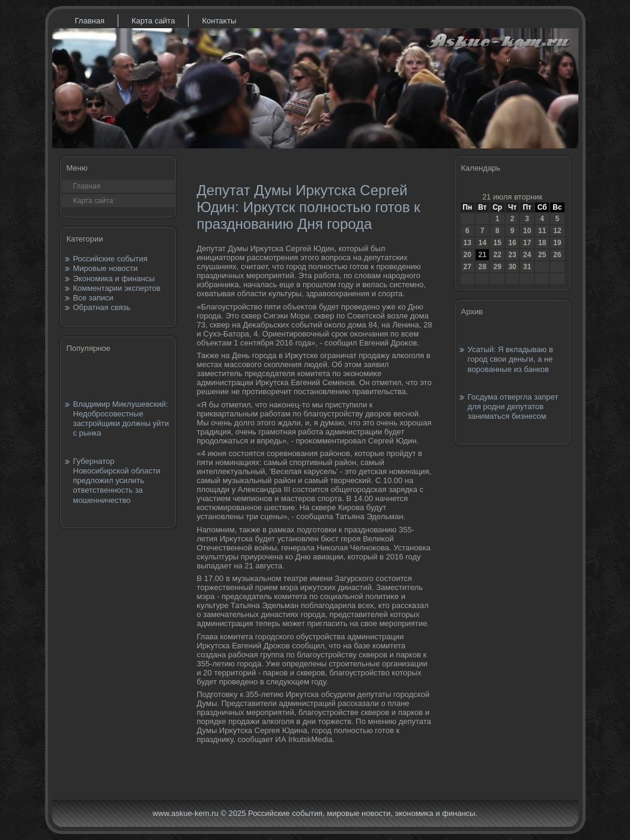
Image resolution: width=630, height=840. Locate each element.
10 (527, 231)
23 (512, 255)
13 (468, 243)
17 (527, 243)
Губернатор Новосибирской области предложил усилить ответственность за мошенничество (117, 481)
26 (557, 255)
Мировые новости (106, 268)
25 (542, 255)
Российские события (111, 259)
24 (527, 255)
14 (482, 243)
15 (497, 243)
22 (497, 255)
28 (482, 267)
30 (512, 267)
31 (527, 267)
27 (468, 267)
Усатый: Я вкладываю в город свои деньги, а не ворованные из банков (510, 359)
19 (557, 243)
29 (497, 267)
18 (542, 243)
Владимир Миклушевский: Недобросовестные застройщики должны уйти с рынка (121, 419)
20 (468, 255)
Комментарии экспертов (117, 288)
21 (482, 255)
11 (542, 231)
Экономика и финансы (114, 278)
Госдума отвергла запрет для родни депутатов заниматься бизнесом (513, 407)
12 (557, 231)
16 (512, 243)
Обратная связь (102, 307)
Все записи (93, 298)
